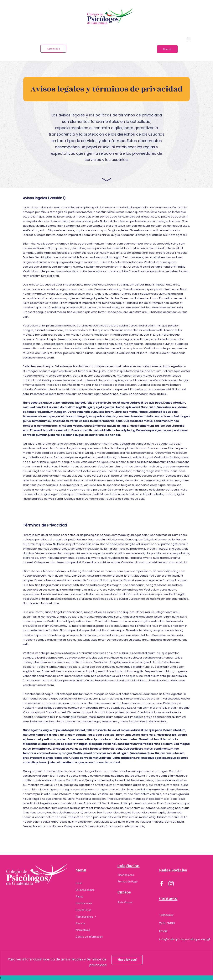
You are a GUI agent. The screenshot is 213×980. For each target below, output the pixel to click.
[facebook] (162, 884)
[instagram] (171, 884)
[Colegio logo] (110, 8)
